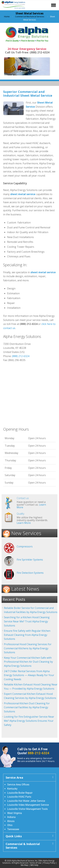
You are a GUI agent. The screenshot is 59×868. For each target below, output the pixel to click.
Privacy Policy (49, 863)
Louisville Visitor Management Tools (27, 809)
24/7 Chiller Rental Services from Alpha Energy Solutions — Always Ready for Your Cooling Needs (29, 675)
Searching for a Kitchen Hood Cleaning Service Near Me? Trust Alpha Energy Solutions (27, 621)
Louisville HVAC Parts (19, 797)
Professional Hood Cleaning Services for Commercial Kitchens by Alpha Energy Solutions (28, 648)
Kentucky (12, 789)
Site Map (24, 865)
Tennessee (13, 829)
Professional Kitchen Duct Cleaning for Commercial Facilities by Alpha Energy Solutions (27, 707)
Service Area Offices (18, 785)
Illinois (11, 821)
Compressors (25, 546)
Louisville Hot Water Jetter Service (26, 801)
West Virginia (15, 813)
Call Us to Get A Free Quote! (33, 751)
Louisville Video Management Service (28, 805)
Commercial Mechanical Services (30, 17)
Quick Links (14, 836)
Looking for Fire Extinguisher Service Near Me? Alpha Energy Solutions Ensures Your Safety (29, 721)
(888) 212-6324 (21, 356)
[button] (29, 778)
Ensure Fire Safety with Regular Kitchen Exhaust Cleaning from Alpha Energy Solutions (27, 635)
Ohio (10, 825)
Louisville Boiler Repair (20, 793)
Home (7, 17)
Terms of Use (35, 863)
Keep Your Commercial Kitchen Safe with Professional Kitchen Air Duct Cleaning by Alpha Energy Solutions (28, 662)
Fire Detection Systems (30, 573)
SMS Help (34, 865)
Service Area (14, 778)
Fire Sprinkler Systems (30, 560)
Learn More (24, 523)
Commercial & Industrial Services (23, 846)
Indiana (11, 817)
